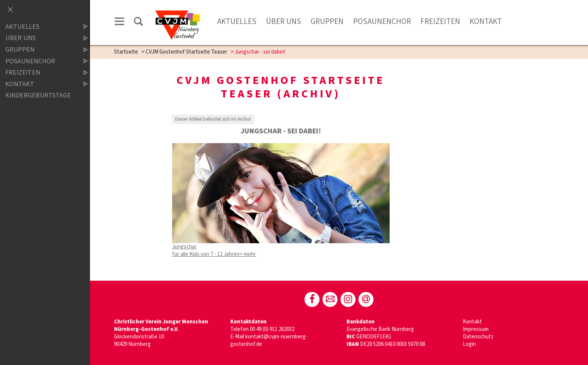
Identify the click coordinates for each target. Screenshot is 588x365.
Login (469, 344)
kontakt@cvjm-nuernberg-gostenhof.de (269, 340)
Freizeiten (440, 21)
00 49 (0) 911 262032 (272, 329)
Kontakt (486, 21)
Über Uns (283, 21)
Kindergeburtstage (38, 95)
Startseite (126, 52)
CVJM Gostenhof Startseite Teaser (186, 52)
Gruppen (327, 21)
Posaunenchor (382, 21)
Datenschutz (478, 337)
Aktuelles (237, 21)
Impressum (476, 329)
